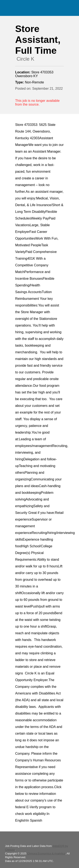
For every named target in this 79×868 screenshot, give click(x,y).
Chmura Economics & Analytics (46, 853)
